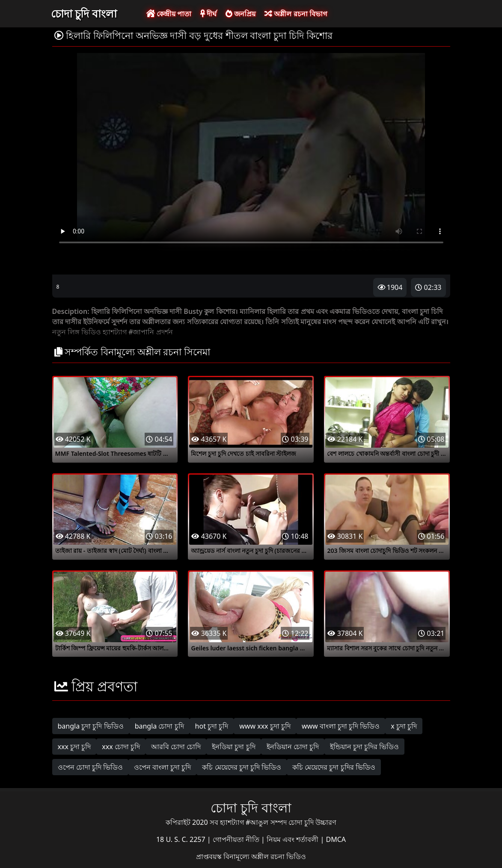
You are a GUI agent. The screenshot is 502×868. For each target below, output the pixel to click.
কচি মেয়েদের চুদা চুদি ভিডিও (242, 767)
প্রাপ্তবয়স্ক (210, 856)
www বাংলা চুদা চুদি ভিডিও (341, 726)
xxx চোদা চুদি (121, 747)
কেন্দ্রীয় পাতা (169, 14)
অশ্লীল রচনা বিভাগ (296, 14)
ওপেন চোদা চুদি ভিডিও (90, 767)
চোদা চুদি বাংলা (84, 13)
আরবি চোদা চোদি (176, 747)
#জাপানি (141, 332)
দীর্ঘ (208, 14)
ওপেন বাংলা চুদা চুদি (162, 767)
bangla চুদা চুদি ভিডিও (91, 726)
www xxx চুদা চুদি (265, 726)
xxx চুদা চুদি (74, 747)
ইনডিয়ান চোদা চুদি (293, 747)
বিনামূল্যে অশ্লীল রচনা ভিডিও (265, 856)
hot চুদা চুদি (212, 726)
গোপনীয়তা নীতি (237, 839)
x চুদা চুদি (404, 726)
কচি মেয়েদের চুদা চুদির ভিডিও (334, 767)
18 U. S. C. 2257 (182, 839)
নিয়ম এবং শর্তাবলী (293, 839)
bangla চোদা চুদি (159, 726)
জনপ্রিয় (241, 14)
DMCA (336, 839)
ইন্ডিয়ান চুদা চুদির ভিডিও (364, 747)
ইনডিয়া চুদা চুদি (233, 747)
